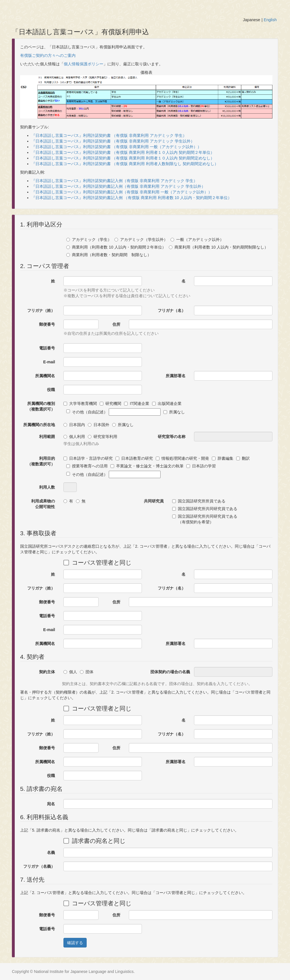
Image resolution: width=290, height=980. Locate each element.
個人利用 (74, 437)
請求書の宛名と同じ (94, 841)
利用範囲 (47, 437)
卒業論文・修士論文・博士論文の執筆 (147, 466)
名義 (51, 852)
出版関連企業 (167, 403)
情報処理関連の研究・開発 (182, 458)
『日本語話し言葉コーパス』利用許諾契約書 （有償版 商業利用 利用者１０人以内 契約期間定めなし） (123, 158)
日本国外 (99, 425)
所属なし (174, 412)
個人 (70, 672)
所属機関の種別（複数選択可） (41, 406)
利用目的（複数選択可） (41, 461)
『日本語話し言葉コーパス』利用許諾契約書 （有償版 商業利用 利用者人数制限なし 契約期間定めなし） (125, 164)
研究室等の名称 (172, 437)
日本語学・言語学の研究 (88, 458)
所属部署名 (176, 376)
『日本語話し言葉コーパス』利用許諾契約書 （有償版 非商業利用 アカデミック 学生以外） (113, 141)
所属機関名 (45, 376)
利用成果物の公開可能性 (43, 504)
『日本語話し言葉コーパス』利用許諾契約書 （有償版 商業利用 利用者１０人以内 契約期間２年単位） (123, 152)
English (270, 20)
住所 (116, 324)
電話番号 (47, 348)
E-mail (49, 362)
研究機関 (110, 403)
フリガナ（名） (172, 310)
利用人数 (47, 487)
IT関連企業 (137, 403)
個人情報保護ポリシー (84, 64)
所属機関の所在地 (39, 425)
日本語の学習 (201, 466)
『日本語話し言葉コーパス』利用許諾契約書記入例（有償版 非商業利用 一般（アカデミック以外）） (122, 192)
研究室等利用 (103, 437)
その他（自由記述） (113, 412)
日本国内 (74, 425)
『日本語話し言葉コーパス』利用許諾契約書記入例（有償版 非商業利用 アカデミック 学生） (114, 181)
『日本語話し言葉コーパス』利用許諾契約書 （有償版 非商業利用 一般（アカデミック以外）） (116, 147)
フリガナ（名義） (39, 866)
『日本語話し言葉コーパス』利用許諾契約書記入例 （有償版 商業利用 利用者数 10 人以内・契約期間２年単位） (132, 198)
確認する (75, 943)
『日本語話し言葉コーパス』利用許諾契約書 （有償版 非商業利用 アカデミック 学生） (109, 135)
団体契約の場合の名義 (170, 672)
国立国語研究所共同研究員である (205, 509)
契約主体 (47, 672)
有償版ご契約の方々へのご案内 (48, 55)
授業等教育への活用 (87, 466)
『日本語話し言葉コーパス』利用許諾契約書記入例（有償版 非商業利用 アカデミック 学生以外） (118, 186)
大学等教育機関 (80, 403)
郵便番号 (47, 324)
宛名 (51, 804)
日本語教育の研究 (134, 458)
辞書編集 (223, 458)
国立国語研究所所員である (199, 501)
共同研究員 (154, 501)
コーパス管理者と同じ (97, 562)
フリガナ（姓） (41, 310)
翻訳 (243, 458)
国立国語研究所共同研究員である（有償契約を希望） (205, 519)
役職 (51, 390)
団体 (87, 672)
